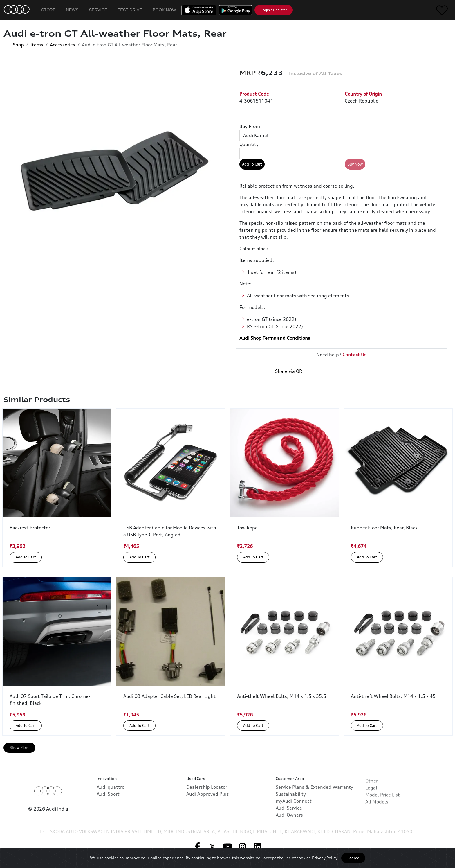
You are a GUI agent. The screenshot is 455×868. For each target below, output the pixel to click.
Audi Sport (108, 817)
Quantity (249, 144)
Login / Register (274, 10)
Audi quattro (111, 810)
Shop (18, 45)
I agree (353, 858)
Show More (19, 747)
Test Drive (130, 10)
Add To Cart (252, 164)
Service (98, 10)
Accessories (63, 45)
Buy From (250, 126)
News (72, 10)
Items (37, 45)
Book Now (164, 10)
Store (48, 10)
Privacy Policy (325, 858)
